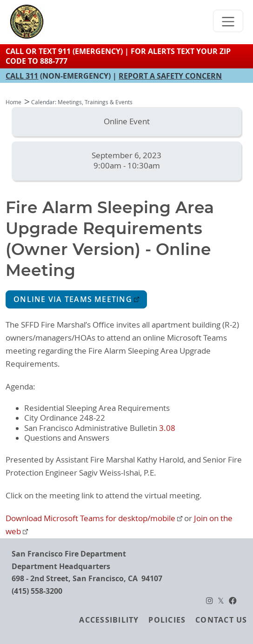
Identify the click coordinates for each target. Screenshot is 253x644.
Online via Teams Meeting (73, 299)
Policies (167, 620)
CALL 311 (22, 76)
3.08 (167, 428)
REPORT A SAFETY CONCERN (170, 76)
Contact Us (221, 620)
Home (13, 102)
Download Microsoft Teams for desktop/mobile (90, 518)
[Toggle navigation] (228, 21)
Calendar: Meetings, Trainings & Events (82, 102)
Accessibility (109, 620)
